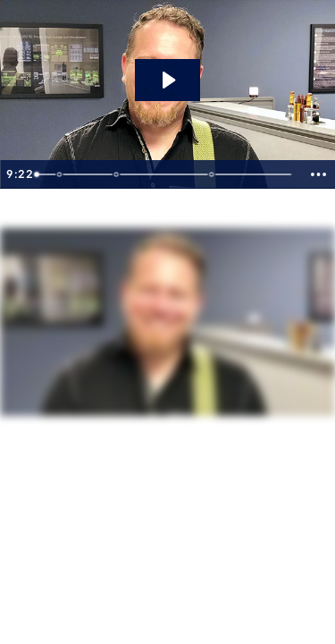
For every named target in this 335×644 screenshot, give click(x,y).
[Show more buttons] (318, 174)
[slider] (165, 174)
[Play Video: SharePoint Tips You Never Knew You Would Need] (167, 80)
